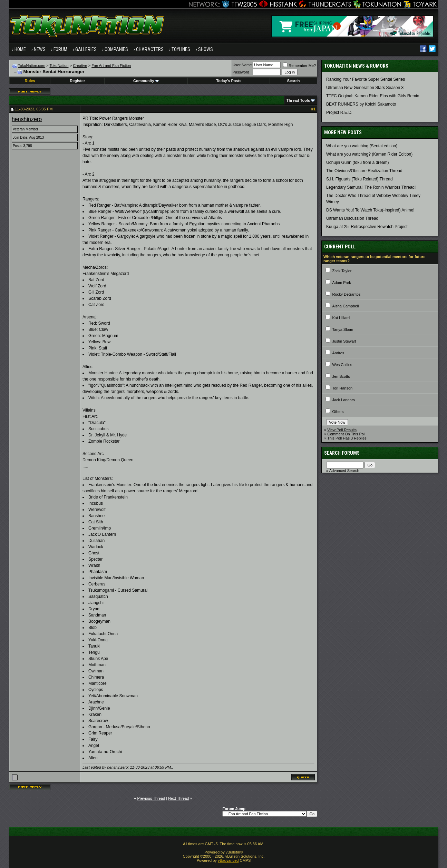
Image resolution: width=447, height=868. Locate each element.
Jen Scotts (341, 376)
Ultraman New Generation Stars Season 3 (365, 88)
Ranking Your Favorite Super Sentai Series (366, 79)
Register (77, 81)
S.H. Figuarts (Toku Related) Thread (359, 179)
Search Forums (342, 453)
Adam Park (341, 283)
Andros (338, 353)
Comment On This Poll (346, 434)
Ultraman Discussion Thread (352, 218)
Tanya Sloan (343, 329)
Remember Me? (299, 66)
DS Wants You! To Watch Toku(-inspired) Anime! (370, 210)
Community (146, 81)
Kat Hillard (341, 318)
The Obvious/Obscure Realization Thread (364, 171)
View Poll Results (342, 430)
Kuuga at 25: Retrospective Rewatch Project (367, 227)
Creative (80, 66)
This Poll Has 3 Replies (347, 438)
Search (294, 81)
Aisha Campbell (345, 306)
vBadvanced (228, 860)
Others (338, 412)
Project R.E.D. (339, 112)
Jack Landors (343, 400)
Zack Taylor (342, 271)
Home (20, 49)
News (40, 49)
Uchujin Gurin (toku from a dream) (357, 162)
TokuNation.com (32, 66)
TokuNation (59, 66)
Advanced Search (344, 471)
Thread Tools (298, 100)
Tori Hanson (342, 388)
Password (241, 72)
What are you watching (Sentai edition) (362, 146)
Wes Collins (342, 365)
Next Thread (178, 798)
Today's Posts (229, 81)
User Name (242, 65)
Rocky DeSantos (346, 294)
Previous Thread (151, 798)
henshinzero (27, 119)
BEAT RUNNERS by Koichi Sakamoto (361, 104)
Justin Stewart (344, 341)
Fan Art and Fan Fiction (111, 66)
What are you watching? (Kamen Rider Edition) (369, 154)
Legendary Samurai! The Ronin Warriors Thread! (371, 187)
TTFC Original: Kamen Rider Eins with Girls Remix (373, 96)
